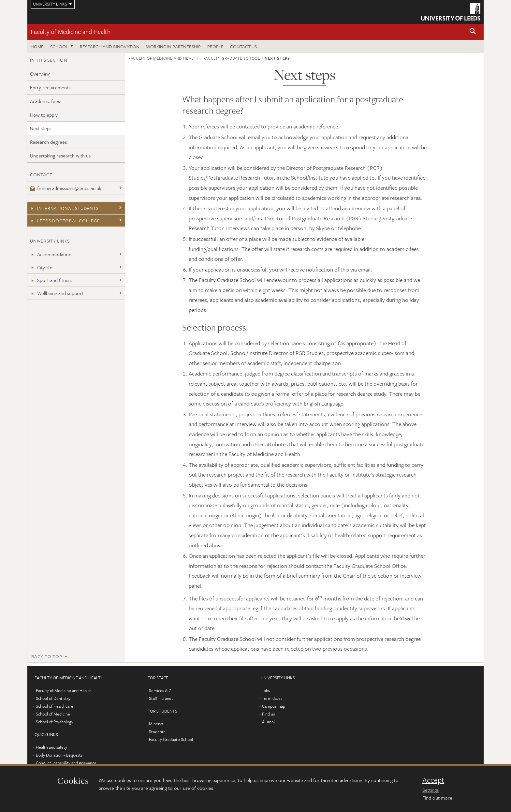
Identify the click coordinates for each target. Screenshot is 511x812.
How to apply (44, 115)
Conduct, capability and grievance (66, 763)
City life (41, 267)
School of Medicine (53, 714)
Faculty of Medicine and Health (71, 31)
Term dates (272, 698)
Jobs (266, 690)
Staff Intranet (161, 698)
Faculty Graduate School (232, 58)
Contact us (243, 46)
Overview (40, 74)
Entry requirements (50, 87)
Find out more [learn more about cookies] (437, 798)
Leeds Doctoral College (65, 221)
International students (64, 208)
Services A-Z (160, 690)
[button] (473, 32)
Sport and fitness (51, 280)
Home (37, 46)
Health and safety (51, 747)
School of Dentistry (53, 698)
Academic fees (45, 101)
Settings (431, 790)
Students (157, 731)
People (215, 46)
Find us (268, 714)
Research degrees (48, 142)
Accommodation (51, 254)
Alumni (268, 722)
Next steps (41, 128)
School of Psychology (55, 722)
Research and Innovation (110, 46)
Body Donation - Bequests (59, 755)
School (59, 46)
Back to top (47, 656)
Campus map (274, 706)
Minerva (156, 724)
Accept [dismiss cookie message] (433, 780)
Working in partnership (173, 46)
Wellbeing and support (57, 293)
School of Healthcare (55, 706)
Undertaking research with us (60, 155)
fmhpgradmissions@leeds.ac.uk (66, 188)
